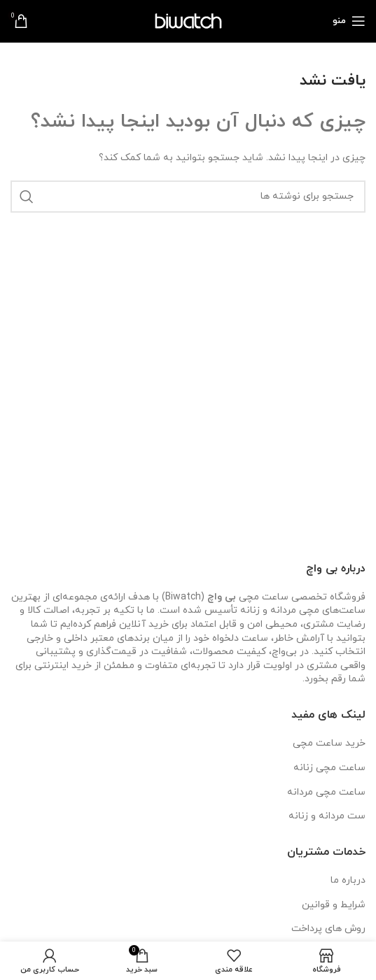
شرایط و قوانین (334, 905)
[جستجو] (188, 197)
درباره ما (348, 880)
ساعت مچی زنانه (329, 768)
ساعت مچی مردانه (326, 792)
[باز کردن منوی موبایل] (349, 21)
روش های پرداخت (328, 929)
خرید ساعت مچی (329, 743)
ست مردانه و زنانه (327, 816)
